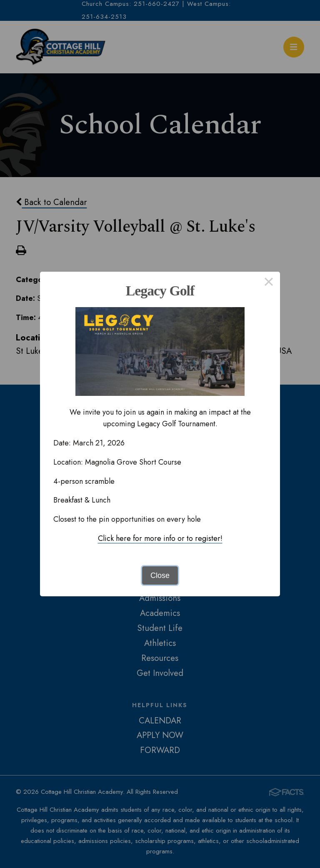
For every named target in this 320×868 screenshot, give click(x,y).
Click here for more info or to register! (160, 538)
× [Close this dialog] (269, 283)
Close (160, 575)
